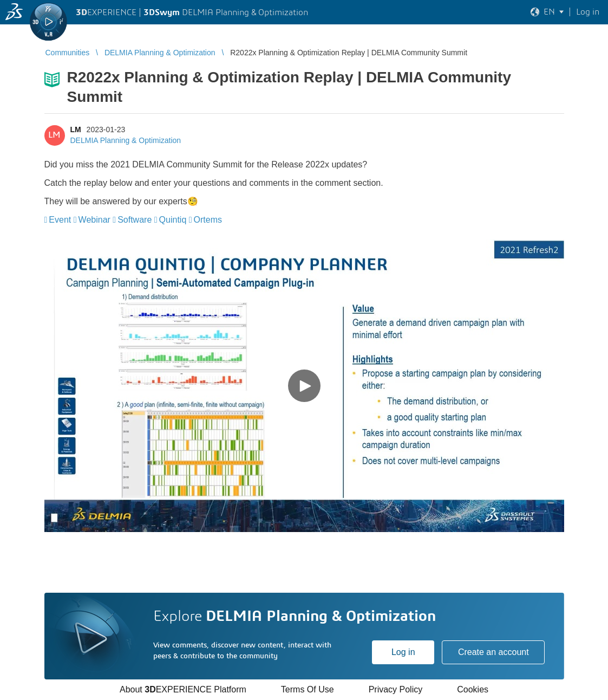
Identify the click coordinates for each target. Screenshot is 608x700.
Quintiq (173, 220)
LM (76, 129)
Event (60, 220)
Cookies (473, 689)
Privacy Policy (396, 689)
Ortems (208, 220)
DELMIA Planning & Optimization (126, 140)
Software (135, 220)
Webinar (94, 220)
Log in (403, 652)
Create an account (493, 652)
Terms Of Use (308, 689)
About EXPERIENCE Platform (183, 689)
